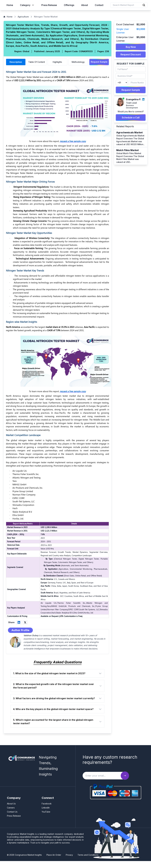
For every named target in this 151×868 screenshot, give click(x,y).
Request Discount (131, 54)
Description (16, 62)
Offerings (69, 5)
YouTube (46, 812)
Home (10, 5)
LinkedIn (46, 808)
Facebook (47, 804)
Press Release (49, 5)
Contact (99, 5)
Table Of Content (37, 62)
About (85, 5)
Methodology (78, 62)
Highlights (57, 62)
